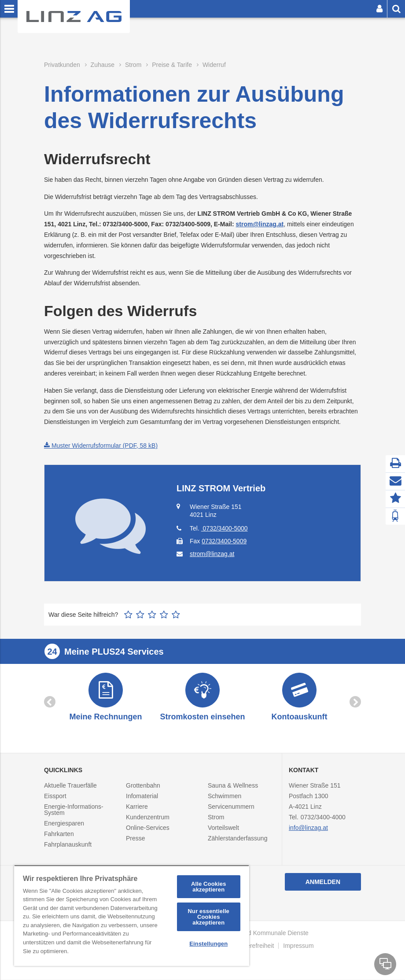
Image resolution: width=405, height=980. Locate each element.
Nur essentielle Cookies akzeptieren (209, 917)
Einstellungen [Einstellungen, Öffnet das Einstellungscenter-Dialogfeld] (208, 944)
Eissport (55, 797)
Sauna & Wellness (233, 786)
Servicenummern (231, 807)
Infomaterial (142, 797)
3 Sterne (152, 615)
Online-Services (148, 829)
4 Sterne (164, 615)
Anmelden (323, 883)
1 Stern (128, 615)
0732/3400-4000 (323, 818)
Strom (216, 818)
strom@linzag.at (260, 224)
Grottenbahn (143, 786)
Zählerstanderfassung (237, 839)
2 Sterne (140, 615)
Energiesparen (64, 824)
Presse (136, 839)
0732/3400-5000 (225, 528)
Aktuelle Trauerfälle (70, 786)
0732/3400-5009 (224, 541)
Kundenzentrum (148, 818)
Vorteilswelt (223, 829)
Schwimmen (225, 797)
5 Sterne (176, 615)
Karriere (137, 807)
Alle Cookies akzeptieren (209, 887)
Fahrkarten (59, 835)
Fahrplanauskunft (68, 845)
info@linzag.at (308, 829)
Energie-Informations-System (74, 811)
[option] (106, 698)
